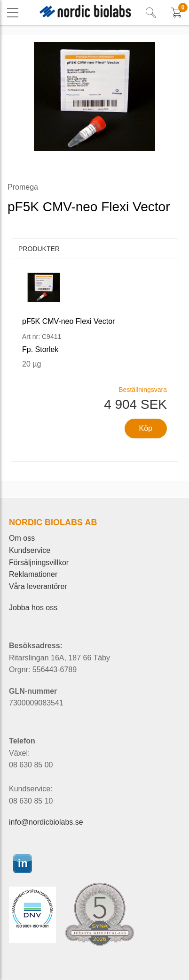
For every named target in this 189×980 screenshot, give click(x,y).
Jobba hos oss (33, 608)
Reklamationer (33, 574)
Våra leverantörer (38, 586)
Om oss (22, 538)
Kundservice (30, 550)
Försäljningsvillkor (39, 563)
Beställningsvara (143, 390)
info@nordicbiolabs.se (46, 822)
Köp (146, 428)
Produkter (39, 249)
